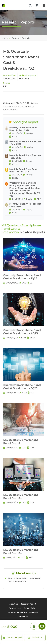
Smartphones (10, 110)
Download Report (12, 638)
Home (5, 38)
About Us (14, 604)
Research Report (28, 604)
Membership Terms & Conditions (23, 612)
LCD (17, 103)
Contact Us (35, 638)
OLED (23, 103)
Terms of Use (15, 608)
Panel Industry (26, 106)
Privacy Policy (30, 608)
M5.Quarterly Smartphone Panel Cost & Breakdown (24, 580)
